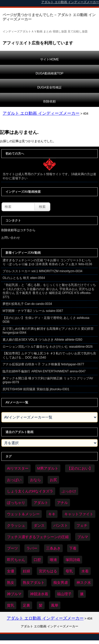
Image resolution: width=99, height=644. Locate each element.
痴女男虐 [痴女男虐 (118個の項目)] (61, 583)
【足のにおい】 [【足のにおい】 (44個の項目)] (80, 468)
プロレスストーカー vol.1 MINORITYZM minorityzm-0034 (43, 271)
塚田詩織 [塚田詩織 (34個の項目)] (73, 560)
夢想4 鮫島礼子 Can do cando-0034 (27, 304)
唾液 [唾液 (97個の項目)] (53, 560)
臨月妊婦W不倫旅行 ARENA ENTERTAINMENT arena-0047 (44, 371)
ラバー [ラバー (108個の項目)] (32, 548)
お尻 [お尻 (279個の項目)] (53, 480)
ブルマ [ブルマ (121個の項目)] (83, 537)
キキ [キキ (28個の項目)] (52, 514)
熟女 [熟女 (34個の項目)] (11, 583)
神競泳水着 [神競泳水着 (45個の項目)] (39, 594)
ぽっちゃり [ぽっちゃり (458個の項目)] (16, 503)
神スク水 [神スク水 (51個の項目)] (84, 583)
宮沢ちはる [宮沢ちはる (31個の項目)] (48, 571)
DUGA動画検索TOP (49, 73)
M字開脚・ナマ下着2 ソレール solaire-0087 (33, 311)
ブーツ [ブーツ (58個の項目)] (12, 548)
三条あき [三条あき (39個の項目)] (53, 548)
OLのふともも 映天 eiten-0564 (24, 278)
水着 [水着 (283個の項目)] (85, 571)
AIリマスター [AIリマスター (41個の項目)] (18, 468)
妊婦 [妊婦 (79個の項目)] (26, 571)
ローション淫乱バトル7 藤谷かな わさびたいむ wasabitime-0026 (48, 347)
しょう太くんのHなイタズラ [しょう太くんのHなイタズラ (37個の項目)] (30, 491)
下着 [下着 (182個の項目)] (73, 548)
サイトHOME (50, 59)
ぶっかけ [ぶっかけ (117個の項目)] (69, 491)
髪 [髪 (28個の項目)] (41, 605)
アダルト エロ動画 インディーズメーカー (41, 113)
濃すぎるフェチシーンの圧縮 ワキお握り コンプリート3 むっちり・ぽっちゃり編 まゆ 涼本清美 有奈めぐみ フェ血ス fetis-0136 (47, 262)
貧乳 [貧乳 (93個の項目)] (11, 605)
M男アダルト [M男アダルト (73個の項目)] (48, 468)
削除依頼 (50, 101)
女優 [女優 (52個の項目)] (11, 571)
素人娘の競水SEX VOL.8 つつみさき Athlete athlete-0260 (42, 340)
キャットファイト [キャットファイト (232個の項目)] (79, 514)
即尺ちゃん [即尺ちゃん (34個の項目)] (16, 560)
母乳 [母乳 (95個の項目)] (69, 571)
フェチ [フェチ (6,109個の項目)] (82, 525)
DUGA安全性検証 (50, 87)
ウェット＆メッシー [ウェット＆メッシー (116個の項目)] (23, 514)
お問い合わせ (11, 238)
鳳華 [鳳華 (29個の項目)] (55, 605)
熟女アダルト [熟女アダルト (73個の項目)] (34, 583)
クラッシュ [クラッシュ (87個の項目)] (16, 525)
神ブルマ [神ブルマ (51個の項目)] (14, 594)
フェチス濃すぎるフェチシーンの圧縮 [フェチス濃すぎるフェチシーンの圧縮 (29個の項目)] (38, 537)
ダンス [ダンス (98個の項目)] (39, 525)
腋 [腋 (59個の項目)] (82, 594)
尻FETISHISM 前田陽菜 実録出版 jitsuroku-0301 (36, 389)
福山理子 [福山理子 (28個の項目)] (64, 594)
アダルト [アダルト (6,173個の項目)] (41, 503)
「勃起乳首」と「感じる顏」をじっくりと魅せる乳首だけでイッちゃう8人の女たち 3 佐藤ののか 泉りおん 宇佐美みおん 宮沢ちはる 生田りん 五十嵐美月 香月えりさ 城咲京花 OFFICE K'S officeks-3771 (49, 291)
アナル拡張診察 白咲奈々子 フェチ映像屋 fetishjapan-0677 (43, 364)
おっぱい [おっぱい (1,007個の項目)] (14, 480)
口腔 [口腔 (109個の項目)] (37, 560)
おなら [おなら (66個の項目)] (36, 480)
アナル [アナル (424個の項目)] (62, 503)
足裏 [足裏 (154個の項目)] (26, 605)
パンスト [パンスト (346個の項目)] (61, 525)
